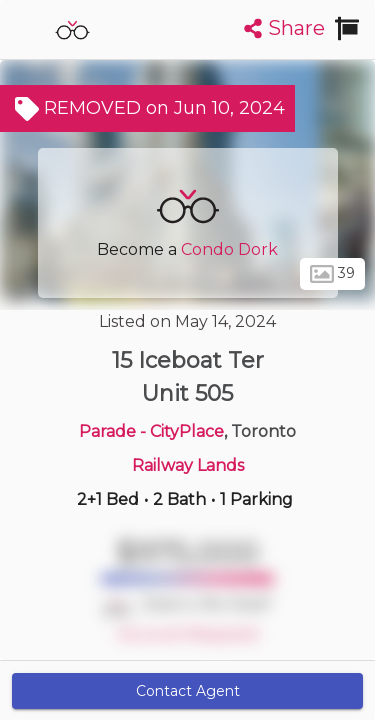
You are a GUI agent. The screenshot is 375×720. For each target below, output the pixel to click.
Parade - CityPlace (151, 431)
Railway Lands (188, 465)
